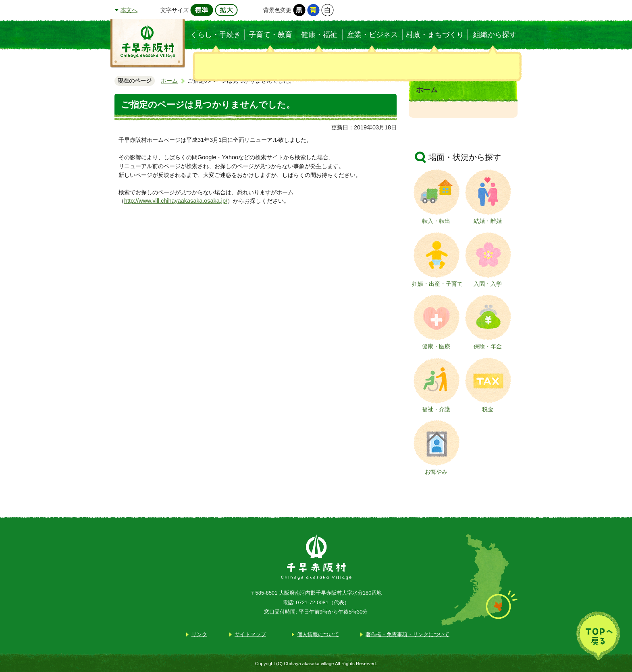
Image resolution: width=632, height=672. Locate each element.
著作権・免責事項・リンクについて (407, 634)
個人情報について (318, 634)
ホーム (169, 81)
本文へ (129, 10)
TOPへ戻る (598, 636)
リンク (199, 634)
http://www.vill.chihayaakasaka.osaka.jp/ (176, 201)
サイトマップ (250, 634)
